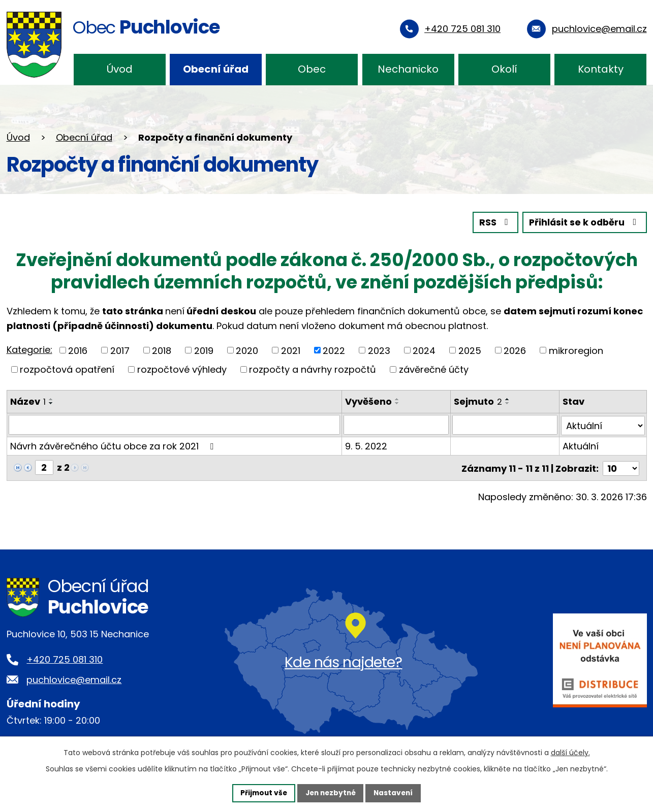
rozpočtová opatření (67, 369)
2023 (379, 350)
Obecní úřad (216, 69)
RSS (492, 222)
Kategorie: (29, 349)
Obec (312, 69)
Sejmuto (478, 401)
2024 (424, 350)
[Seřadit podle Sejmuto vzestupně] (508, 399)
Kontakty (601, 69)
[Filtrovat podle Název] (175, 425)
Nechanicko (408, 69)
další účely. (570, 752)
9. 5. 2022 (367, 445)
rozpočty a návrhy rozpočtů (313, 369)
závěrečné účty (434, 369)
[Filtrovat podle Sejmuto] (505, 425)
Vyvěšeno (369, 401)
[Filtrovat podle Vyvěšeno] (397, 425)
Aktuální (581, 445)
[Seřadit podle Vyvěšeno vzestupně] (398, 399)
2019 (204, 350)
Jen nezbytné (331, 793)
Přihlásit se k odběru (583, 222)
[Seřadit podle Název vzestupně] (51, 399)
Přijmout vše (261, 793)
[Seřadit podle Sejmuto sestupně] (508, 403)
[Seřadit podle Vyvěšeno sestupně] (398, 403)
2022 (334, 350)
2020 (247, 350)
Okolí (504, 69)
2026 (515, 350)
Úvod (120, 69)
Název (28, 401)
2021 (291, 350)
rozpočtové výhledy (182, 369)
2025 (470, 350)
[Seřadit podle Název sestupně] (51, 403)
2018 (162, 350)
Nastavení (396, 793)
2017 (120, 350)
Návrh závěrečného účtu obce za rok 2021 (114, 445)
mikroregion (576, 350)
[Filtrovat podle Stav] (603, 425)
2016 (78, 350)
